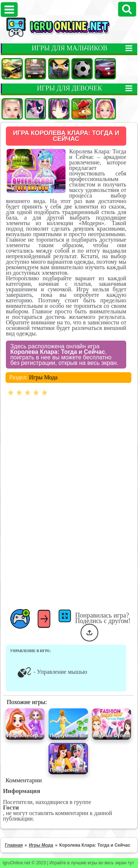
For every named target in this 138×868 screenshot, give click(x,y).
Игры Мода (43, 377)
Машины (12, 69)
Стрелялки (59, 69)
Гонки (35, 69)
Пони (35, 109)
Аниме (59, 109)
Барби (105, 109)
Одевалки (12, 109)
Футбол (82, 69)
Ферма (82, 109)
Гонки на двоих (105, 69)
